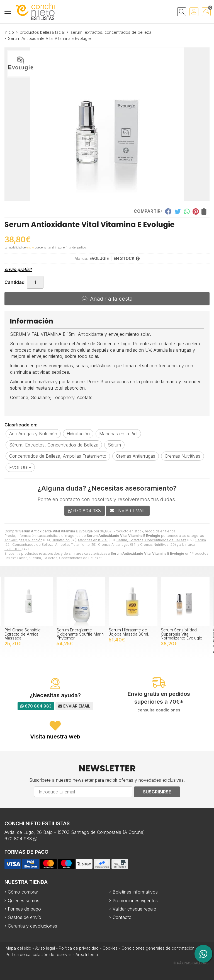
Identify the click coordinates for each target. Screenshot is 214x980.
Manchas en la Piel (93, 540)
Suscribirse (157, 792)
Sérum (201, 540)
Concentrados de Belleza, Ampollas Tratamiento (51, 545)
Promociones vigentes (135, 901)
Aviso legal (45, 948)
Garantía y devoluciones (32, 926)
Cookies (110, 948)
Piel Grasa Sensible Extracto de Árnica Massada (23, 634)
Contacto (122, 917)
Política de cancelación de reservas (39, 954)
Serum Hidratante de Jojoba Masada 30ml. (129, 632)
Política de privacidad (79, 948)
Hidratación (61, 540)
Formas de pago (24, 909)
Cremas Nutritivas (154, 545)
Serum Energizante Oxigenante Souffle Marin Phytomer (80, 634)
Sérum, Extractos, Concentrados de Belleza (151, 540)
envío (30, 247)
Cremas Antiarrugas (114, 545)
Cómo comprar (23, 892)
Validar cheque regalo (134, 909)
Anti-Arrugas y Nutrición (23, 540)
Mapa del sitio (18, 948)
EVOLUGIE (13, 549)
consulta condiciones (159, 710)
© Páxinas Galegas (191, 963)
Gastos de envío (25, 917)
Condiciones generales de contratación (158, 948)
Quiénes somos (24, 901)
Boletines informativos (135, 892)
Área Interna (87, 954)
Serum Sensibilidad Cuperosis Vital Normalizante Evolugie (182, 634)
